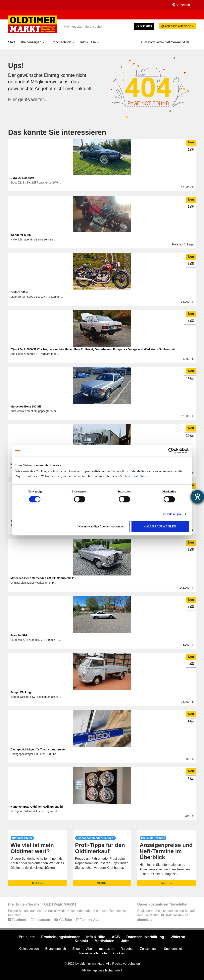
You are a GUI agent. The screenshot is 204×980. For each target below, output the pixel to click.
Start (12, 42)
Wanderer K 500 (21, 235)
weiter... (40, 99)
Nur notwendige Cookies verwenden (101, 526)
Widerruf (178, 937)
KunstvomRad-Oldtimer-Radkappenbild (37, 807)
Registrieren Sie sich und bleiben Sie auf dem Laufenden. (166, 915)
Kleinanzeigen (33, 42)
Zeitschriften (149, 949)
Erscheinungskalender (60, 937)
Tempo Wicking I (22, 692)
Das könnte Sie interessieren (57, 132)
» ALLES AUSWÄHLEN (160, 526)
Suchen (144, 26)
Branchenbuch (62, 42)
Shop (76, 949)
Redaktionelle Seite (93, 953)
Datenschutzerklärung (145, 937)
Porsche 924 (19, 635)
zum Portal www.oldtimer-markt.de (165, 42)
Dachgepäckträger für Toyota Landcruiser (38, 749)
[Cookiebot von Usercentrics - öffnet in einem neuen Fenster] (171, 451)
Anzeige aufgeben (178, 26)
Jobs (125, 941)
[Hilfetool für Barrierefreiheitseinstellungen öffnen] (197, 497)
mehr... (37, 883)
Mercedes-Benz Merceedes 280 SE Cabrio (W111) (43, 578)
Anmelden (181, 5)
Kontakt (81, 941)
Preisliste (27, 937)
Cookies (119, 953)
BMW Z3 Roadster (23, 178)
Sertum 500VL (20, 292)
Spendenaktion (175, 949)
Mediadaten (104, 941)
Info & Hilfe (90, 42)
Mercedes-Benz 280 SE (26, 406)
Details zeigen (172, 514)
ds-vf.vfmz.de (141, 476)
